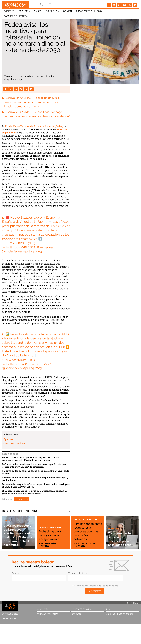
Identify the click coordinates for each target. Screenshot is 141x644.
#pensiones (59, 230)
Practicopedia (84, 12)
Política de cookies (81, 613)
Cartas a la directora (53, 528)
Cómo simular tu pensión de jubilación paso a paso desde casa (122, 541)
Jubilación (22, 504)
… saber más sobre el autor (14, 447)
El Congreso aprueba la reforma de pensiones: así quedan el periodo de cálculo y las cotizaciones (34, 496)
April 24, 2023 (33, 256)
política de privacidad (108, 590)
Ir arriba (132, 607)
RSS (108, 613)
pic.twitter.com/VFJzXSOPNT (22, 252)
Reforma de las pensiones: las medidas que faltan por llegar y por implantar (35, 483)
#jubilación (10, 239)
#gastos (55, 347)
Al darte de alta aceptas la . (95, 590)
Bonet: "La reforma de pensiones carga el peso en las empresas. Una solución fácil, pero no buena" (31, 463)
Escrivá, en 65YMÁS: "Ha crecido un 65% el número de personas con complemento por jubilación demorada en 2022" (34, 102)
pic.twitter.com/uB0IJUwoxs (22, 368)
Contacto (76, 618)
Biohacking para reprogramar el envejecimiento (53, 537)
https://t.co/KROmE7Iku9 (20, 247)
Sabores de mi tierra (118, 12)
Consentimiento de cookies (120, 618)
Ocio (99, 12)
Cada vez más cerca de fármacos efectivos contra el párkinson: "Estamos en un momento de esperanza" (18, 533)
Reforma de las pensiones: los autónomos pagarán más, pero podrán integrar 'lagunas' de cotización (35, 470)
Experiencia (52, 12)
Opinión (68, 12)
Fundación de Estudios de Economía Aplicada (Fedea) (34, 131)
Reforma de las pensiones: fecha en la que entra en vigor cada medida (35, 476)
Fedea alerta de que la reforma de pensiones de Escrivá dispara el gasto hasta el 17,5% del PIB (36, 490)
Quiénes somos (9, 623)
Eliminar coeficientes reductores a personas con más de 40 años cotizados (87, 533)
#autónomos (35, 243)
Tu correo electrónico (79, 577)
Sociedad (9, 12)
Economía (24, 12)
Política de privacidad (48, 618)
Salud (38, 12)
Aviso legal (42, 613)
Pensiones (11, 19)
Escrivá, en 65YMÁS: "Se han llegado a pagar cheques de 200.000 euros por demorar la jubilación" (35, 116)
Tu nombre (17, 577)
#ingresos (39, 347)
